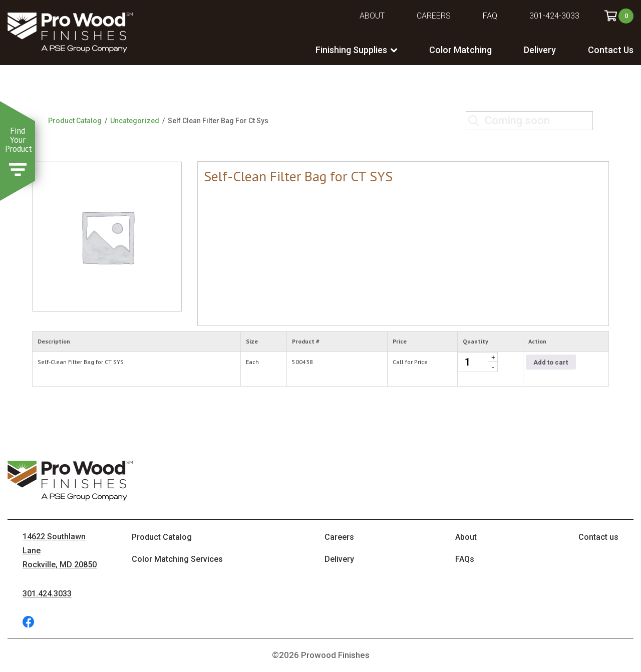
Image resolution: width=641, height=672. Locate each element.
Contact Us (611, 50)
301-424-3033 (554, 16)
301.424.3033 (47, 594)
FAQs (465, 559)
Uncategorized (135, 121)
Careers (434, 16)
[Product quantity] (478, 362)
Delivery (540, 50)
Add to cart (551, 362)
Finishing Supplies (351, 50)
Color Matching (460, 50)
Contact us (598, 537)
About (372, 16)
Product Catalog (75, 121)
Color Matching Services (177, 559)
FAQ (490, 16)
